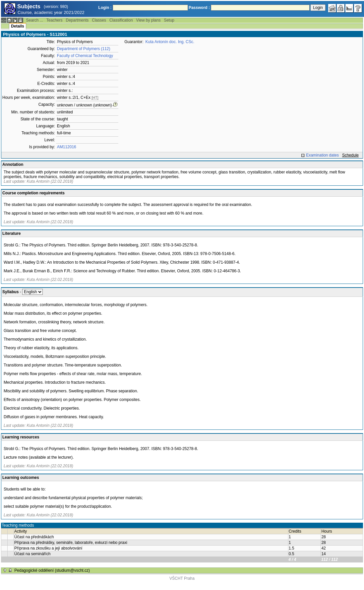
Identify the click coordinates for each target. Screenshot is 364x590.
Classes (99, 20)
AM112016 (67, 147)
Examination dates (322, 155)
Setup (169, 20)
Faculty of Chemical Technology (85, 56)
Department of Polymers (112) (84, 49)
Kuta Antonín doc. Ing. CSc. (170, 42)
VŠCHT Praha (182, 578)
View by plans (149, 20)
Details (17, 26)
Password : (199, 8)
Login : (105, 8)
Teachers (55, 20)
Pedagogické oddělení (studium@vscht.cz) (52, 570)
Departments (77, 20)
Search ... (34, 20)
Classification (121, 20)
